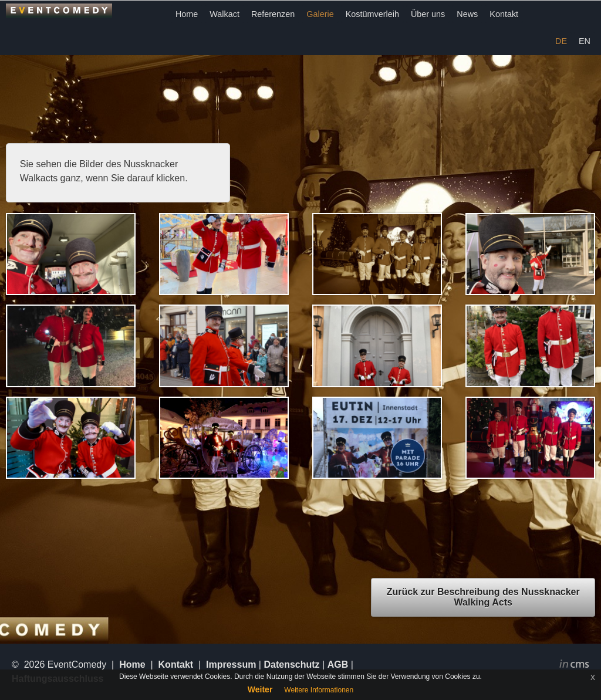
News (467, 14)
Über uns (428, 14)
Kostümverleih (372, 14)
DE (561, 41)
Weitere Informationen (319, 690)
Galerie (320, 14)
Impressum (231, 665)
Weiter (260, 689)
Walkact (224, 14)
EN (585, 41)
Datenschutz (291, 665)
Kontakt (504, 14)
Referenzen (273, 14)
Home (187, 14)
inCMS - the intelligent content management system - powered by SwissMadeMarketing (574, 665)
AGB (338, 665)
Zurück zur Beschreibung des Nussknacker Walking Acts (483, 597)
